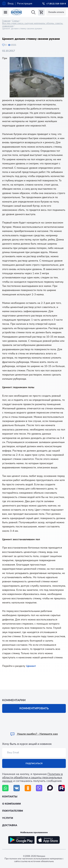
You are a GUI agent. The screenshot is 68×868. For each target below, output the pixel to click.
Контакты (10, 797)
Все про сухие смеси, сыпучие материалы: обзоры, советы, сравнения (33, 25)
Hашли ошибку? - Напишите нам (34, 734)
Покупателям (13, 811)
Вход (11, 4)
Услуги (8, 818)
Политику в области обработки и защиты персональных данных (32, 778)
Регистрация (25, 4)
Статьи (16, 21)
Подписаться (34, 763)
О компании (12, 804)
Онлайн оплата (56, 12)
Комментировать (34, 708)
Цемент (31, 666)
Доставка (10, 825)
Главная (6, 21)
